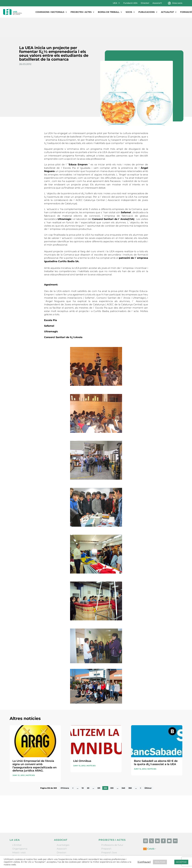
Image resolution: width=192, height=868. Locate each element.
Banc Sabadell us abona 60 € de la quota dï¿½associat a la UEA (156, 743)
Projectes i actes (81, 12)
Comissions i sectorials (50, 12)
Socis (129, 12)
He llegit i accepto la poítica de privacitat (136, 796)
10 (83, 768)
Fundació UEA (130, 3)
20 (88, 768)
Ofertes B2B (63, 837)
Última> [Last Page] (148, 768)
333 (112, 768)
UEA (115, 3)
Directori (145, 3)
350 (130, 768)
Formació (186, 12)
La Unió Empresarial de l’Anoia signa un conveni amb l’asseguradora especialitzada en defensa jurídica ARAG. (35, 746)
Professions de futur (112, 825)
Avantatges (63, 825)
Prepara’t (106, 829)
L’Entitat (17, 825)
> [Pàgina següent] (141, 768)
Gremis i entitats (21, 837)
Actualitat (167, 12)
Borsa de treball (109, 12)
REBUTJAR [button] (160, 862)
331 (99, 768)
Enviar (176, 801)
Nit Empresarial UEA (113, 837)
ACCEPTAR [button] (181, 862)
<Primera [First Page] (65, 768)
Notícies (30, 756)
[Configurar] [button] (144, 862)
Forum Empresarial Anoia (115, 840)
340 (123, 768)
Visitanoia (107, 848)
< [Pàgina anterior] (73, 768)
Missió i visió (19, 833)
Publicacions (147, 12)
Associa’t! (157, 3)
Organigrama (20, 829)
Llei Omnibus (82, 742)
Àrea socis (177, 3)
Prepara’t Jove (109, 833)
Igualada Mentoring (112, 844)
